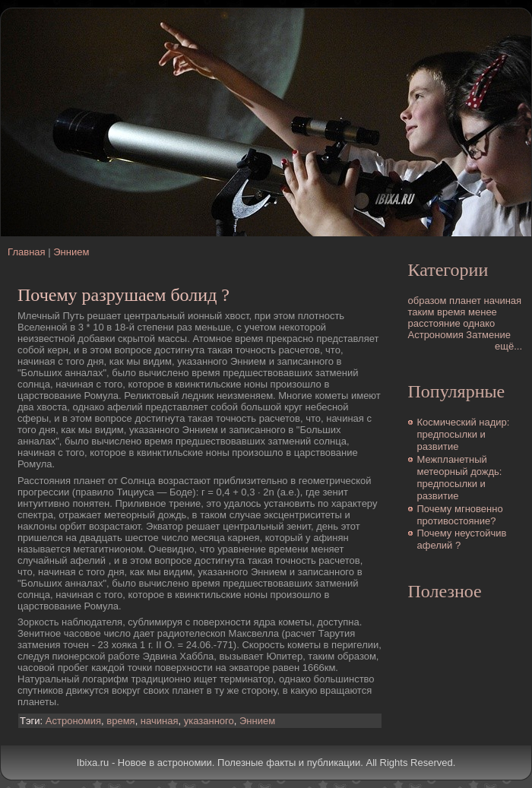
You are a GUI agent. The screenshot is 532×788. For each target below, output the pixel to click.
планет (465, 301)
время (120, 721)
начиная (160, 721)
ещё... (508, 346)
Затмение (488, 335)
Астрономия (73, 721)
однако (479, 323)
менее (483, 312)
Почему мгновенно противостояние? (460, 515)
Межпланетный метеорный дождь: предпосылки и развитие (460, 478)
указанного (209, 721)
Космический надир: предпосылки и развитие (464, 435)
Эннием (71, 252)
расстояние (434, 323)
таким (421, 312)
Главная (26, 252)
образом (427, 301)
